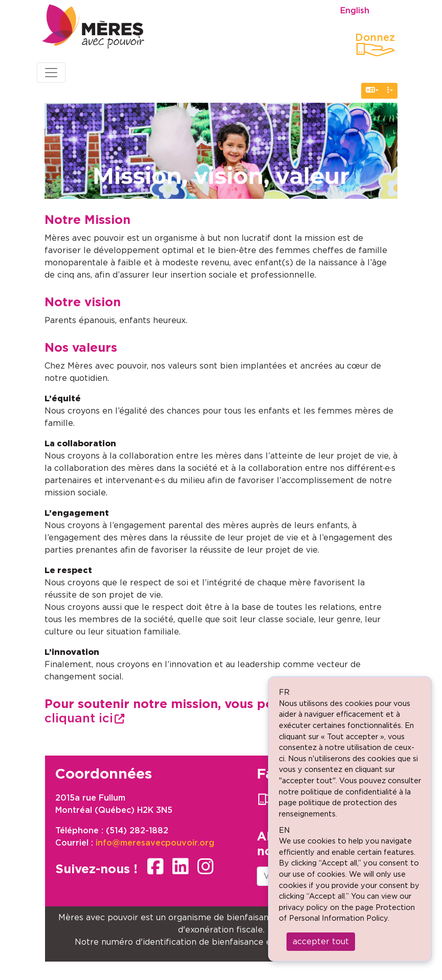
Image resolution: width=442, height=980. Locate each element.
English (355, 11)
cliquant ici (79, 719)
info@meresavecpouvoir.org (155, 843)
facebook (156, 867)
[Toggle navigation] (51, 73)
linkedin (181, 867)
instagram (206, 867)
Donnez (375, 38)
